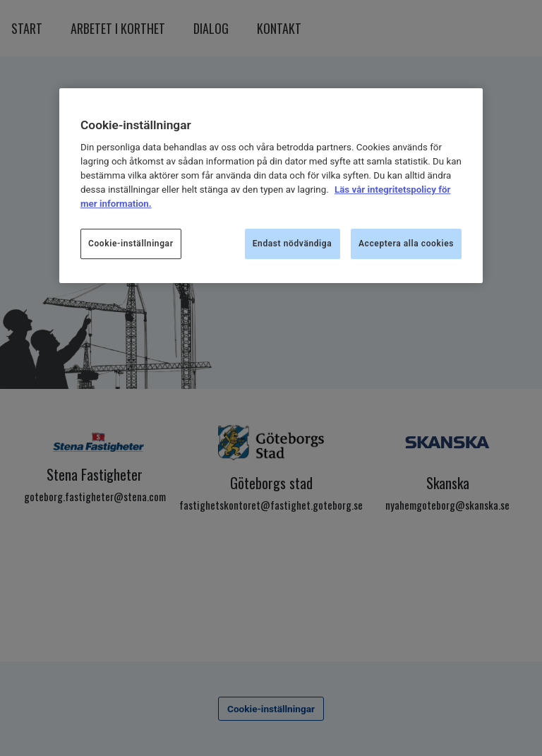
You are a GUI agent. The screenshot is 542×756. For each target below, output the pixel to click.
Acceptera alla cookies (406, 244)
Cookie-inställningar (131, 244)
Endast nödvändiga (293, 244)
